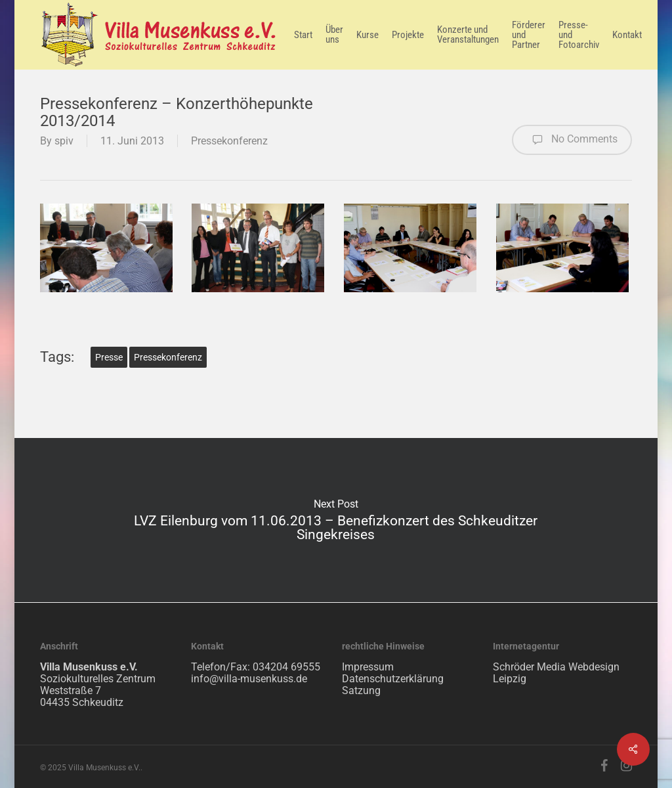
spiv (64, 141)
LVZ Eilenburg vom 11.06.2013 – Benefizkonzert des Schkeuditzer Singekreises (336, 520)
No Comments (572, 140)
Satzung (361, 690)
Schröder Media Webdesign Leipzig (556, 673)
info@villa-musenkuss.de (249, 679)
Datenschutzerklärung (393, 679)
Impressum (368, 667)
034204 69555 (286, 667)
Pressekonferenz (229, 141)
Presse (109, 357)
